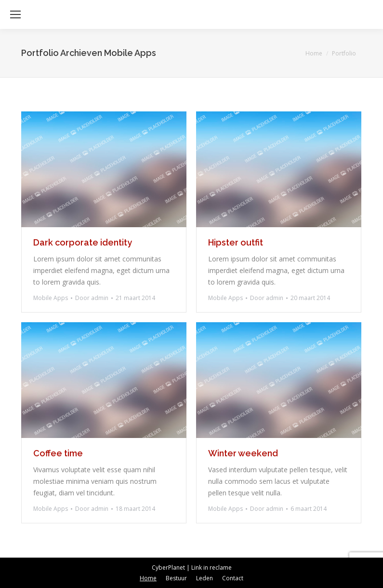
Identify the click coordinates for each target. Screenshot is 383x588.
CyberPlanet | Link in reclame (192, 567)
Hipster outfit (236, 242)
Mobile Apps (51, 298)
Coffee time (58, 453)
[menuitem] (148, 578)
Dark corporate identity (83, 242)
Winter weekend (243, 453)
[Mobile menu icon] (15, 14)
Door (92, 298)
